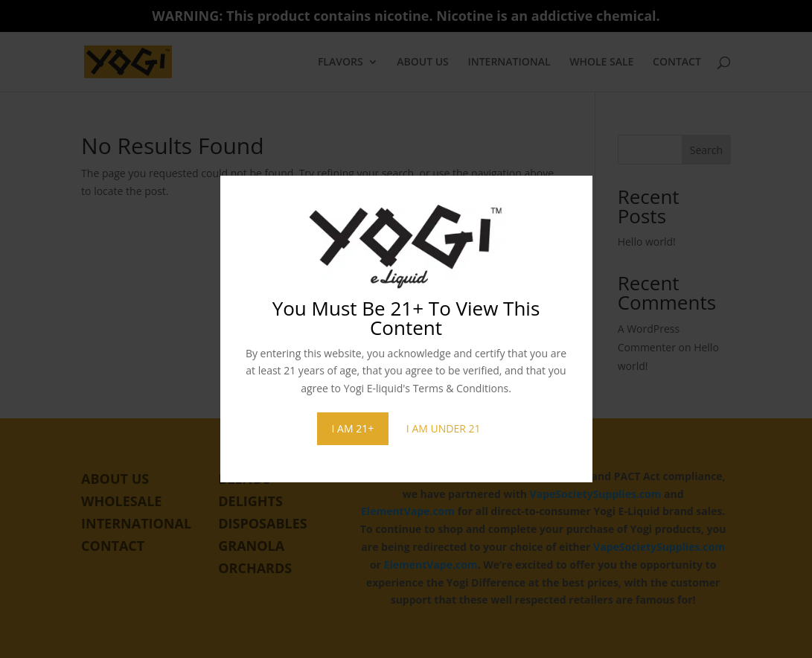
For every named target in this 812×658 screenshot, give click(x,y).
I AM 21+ (353, 428)
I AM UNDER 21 (444, 428)
